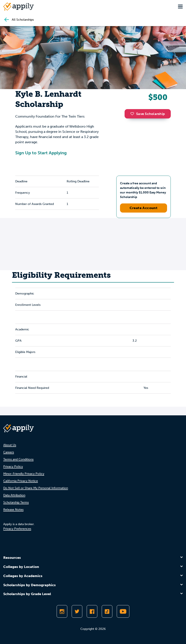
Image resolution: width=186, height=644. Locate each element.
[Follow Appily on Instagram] (62, 611)
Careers (9, 452)
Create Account (144, 208)
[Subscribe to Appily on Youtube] (123, 611)
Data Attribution (14, 495)
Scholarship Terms (16, 502)
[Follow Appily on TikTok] (107, 611)
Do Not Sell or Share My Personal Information (36, 488)
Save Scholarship (148, 114)
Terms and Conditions (18, 459)
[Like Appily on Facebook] (92, 611)
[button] (133, 114)
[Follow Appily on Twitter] (77, 611)
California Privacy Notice (21, 481)
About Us (10, 445)
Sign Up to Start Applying (41, 153)
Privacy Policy (13, 467)
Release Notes (13, 510)
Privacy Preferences (17, 529)
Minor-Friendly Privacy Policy (24, 474)
